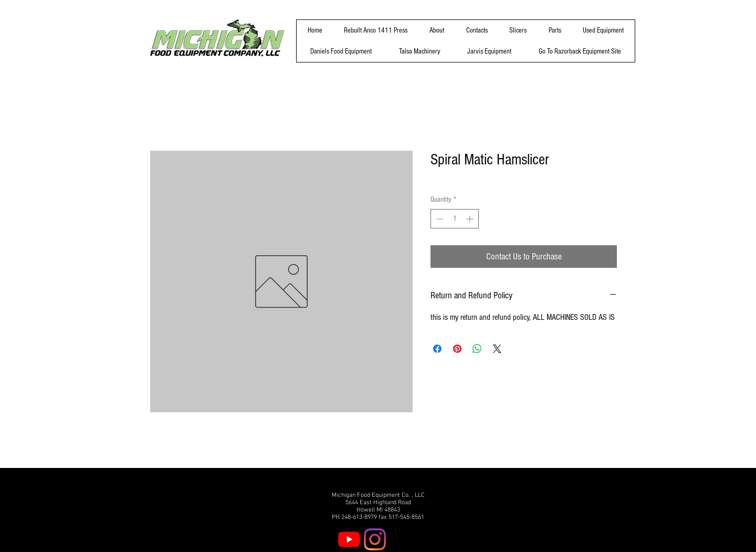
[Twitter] (426, 539)
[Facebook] (401, 539)
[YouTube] (349, 539)
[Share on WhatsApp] (477, 349)
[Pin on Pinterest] (457, 349)
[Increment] (471, 219)
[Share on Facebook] (437, 349)
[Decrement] (439, 219)
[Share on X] (497, 349)
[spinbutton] (455, 219)
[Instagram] (375, 539)
